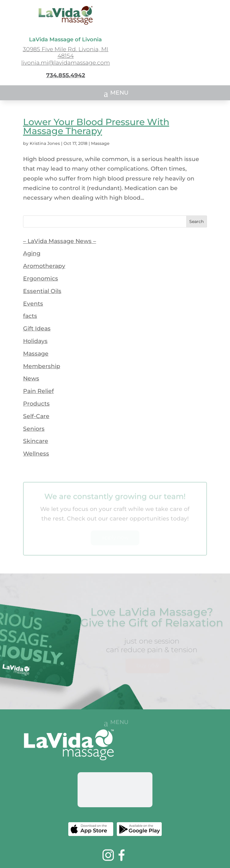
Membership (42, 366)
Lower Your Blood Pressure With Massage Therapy (96, 126)
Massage (100, 143)
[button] (115, 93)
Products (36, 404)
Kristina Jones (45, 143)
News (31, 378)
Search (196, 221)
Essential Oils (42, 291)
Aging (32, 253)
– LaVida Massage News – (60, 241)
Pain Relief (38, 391)
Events (33, 304)
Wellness (36, 454)
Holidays (35, 341)
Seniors (34, 429)
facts (30, 316)
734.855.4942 (66, 75)
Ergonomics (41, 279)
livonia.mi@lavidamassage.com (66, 63)
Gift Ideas (37, 328)
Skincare (36, 441)
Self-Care (36, 416)
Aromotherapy (44, 266)
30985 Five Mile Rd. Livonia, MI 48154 (66, 53)
